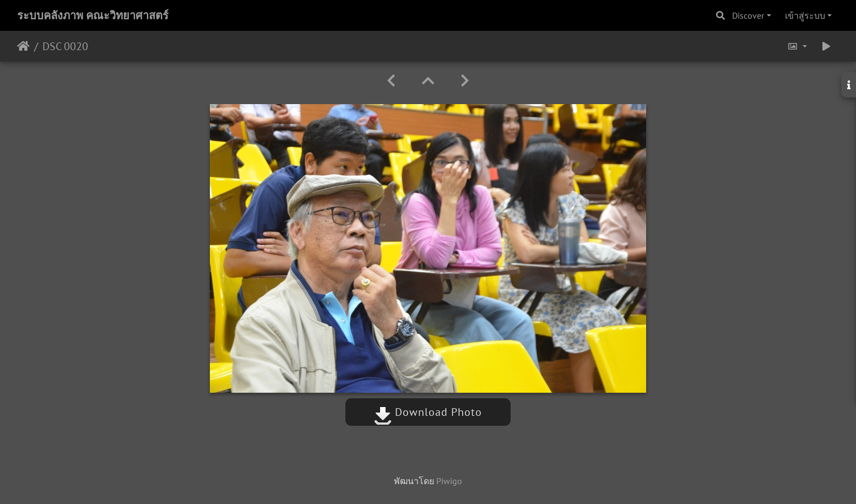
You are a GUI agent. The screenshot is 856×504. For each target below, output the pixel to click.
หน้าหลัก (23, 46)
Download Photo (428, 412)
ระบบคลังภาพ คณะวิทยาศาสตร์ (93, 15)
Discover (748, 15)
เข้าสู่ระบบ (805, 15)
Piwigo (449, 481)
